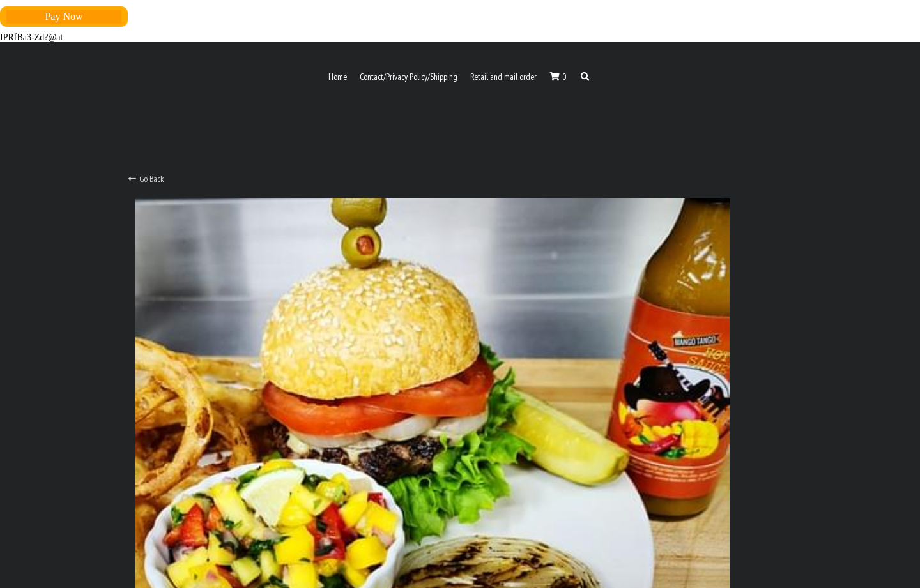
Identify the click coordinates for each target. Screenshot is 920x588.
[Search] (585, 77)
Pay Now (64, 16)
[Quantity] (664, 333)
